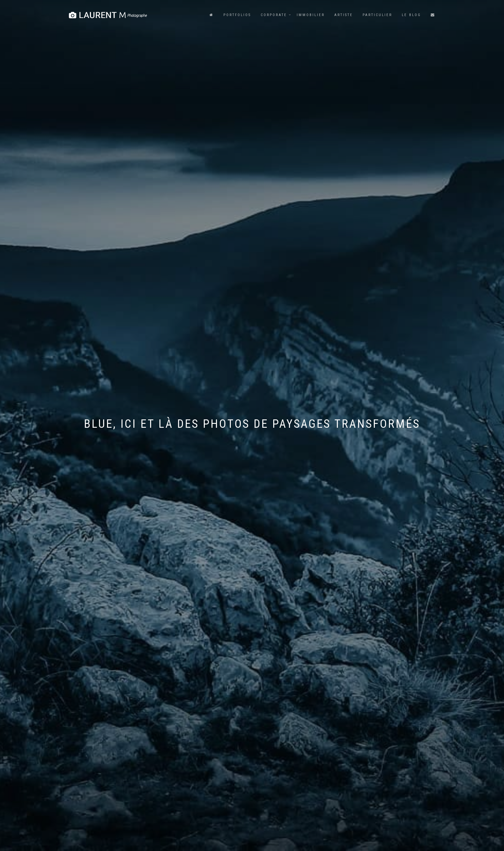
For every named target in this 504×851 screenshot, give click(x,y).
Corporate (274, 15)
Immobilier (311, 15)
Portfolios (237, 15)
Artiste (344, 15)
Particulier (377, 15)
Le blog (411, 15)
